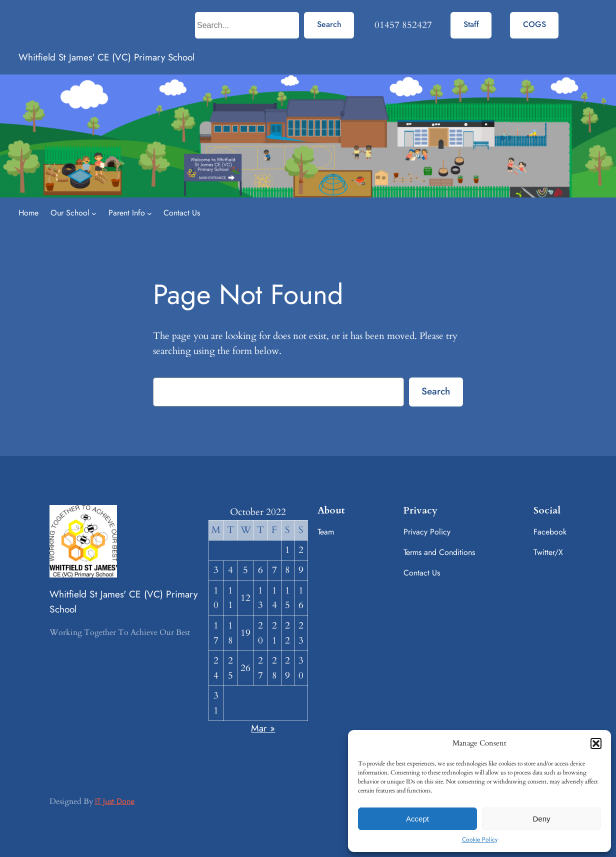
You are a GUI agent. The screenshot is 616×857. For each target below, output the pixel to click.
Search (329, 24)
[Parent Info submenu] (149, 213)
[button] (596, 743)
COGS (534, 24)
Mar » (263, 728)
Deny (541, 819)
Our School (70, 213)
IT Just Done (115, 801)
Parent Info (127, 213)
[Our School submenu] (94, 213)
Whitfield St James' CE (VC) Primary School (106, 57)
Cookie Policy (480, 839)
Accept (417, 819)
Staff (471, 24)
